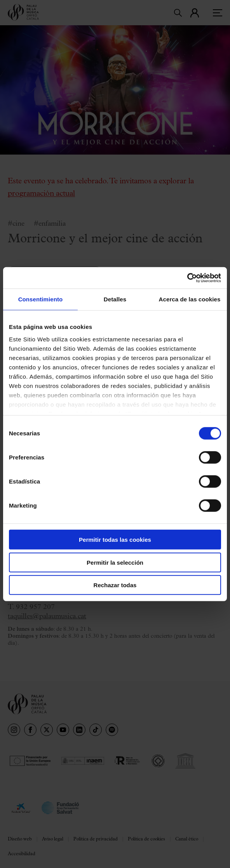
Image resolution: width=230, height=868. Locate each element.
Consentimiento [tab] (41, 299)
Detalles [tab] (115, 299)
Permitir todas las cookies (115, 540)
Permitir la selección (115, 562)
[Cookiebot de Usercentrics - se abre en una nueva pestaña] (187, 278)
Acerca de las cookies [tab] (190, 299)
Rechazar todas (115, 585)
